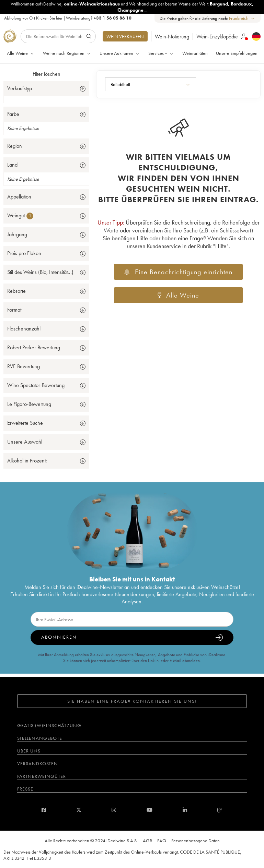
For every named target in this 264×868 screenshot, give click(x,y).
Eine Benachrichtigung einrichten (178, 272)
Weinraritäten (195, 53)
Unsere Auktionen (120, 53)
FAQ (162, 841)
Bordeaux (241, 4)
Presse (25, 789)
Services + (161, 53)
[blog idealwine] (220, 810)
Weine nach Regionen (67, 53)
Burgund (219, 4)
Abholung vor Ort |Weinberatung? (68, 18)
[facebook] (44, 810)
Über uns (29, 751)
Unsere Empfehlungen (237, 53)
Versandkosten (38, 763)
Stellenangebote (40, 738)
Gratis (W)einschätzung (49, 725)
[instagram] (114, 810)
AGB (147, 841)
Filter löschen (47, 74)
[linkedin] (185, 810)
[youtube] (150, 810)
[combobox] (242, 18)
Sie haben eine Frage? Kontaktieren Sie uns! (132, 701)
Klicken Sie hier (49, 18)
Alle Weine (21, 53)
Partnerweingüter (42, 776)
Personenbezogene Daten (196, 841)
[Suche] (58, 36)
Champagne (130, 10)
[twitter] (79, 810)
